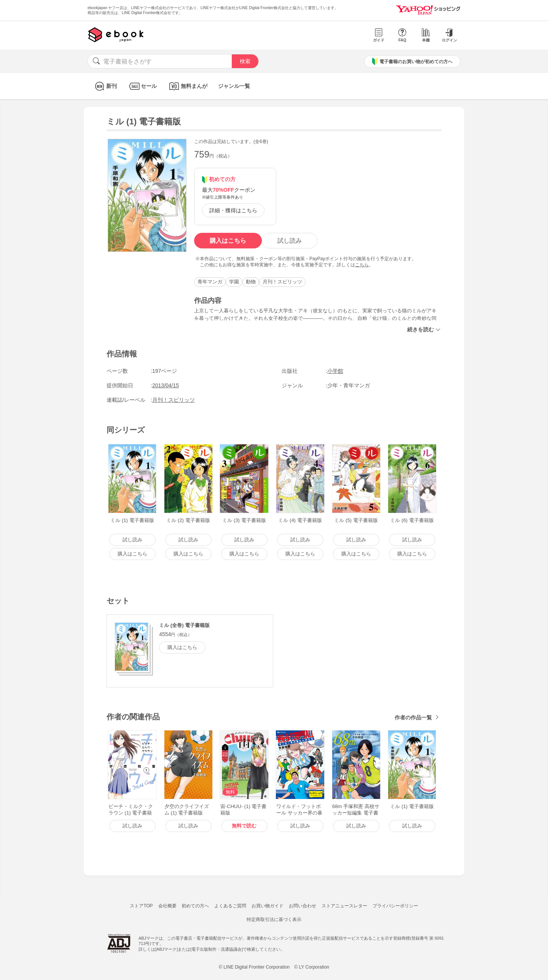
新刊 (105, 86)
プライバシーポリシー (395, 906)
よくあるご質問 (230, 906)
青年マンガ (210, 282)
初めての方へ (195, 906)
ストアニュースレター (344, 906)
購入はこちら (228, 241)
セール (142, 86)
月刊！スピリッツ (282, 282)
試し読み (290, 241)
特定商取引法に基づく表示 (274, 920)
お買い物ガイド (268, 906)
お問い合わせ (303, 906)
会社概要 (167, 906)
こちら (362, 265)
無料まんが (187, 86)
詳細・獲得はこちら (233, 210)
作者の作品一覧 (413, 717)
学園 (234, 282)
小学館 (335, 371)
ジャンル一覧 (234, 86)
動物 (251, 282)
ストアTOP (141, 906)
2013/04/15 (166, 385)
